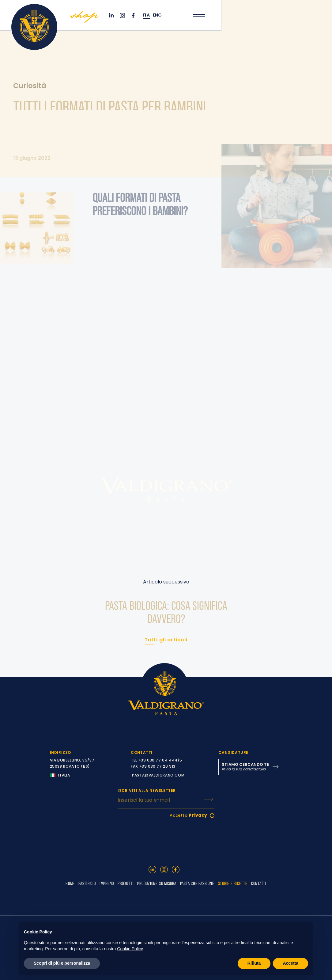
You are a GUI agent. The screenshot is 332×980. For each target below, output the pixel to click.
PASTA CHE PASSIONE (197, 883)
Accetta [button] (290, 963)
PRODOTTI (126, 883)
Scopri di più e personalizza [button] (62, 963)
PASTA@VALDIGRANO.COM (158, 775)
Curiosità (30, 86)
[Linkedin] (112, 15)
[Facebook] (134, 15)
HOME (70, 883)
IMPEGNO (107, 883)
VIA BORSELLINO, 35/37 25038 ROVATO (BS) (72, 763)
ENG (157, 15)
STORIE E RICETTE (233, 883)
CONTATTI (259, 883)
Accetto (189, 815)
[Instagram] (123, 15)
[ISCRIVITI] (209, 799)
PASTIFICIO (87, 883)
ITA (146, 15)
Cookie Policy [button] (130, 949)
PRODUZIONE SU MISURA (157, 883)
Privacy (198, 815)
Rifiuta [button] (254, 963)
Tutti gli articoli (166, 640)
